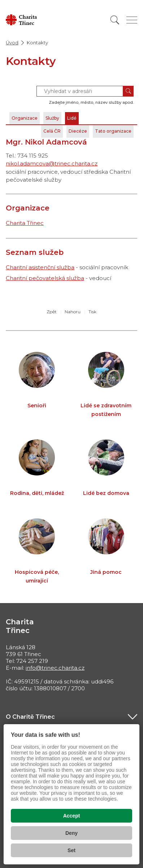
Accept (72, 816)
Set (71, 850)
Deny (71, 833)
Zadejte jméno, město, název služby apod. (91, 102)
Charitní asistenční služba (40, 267)
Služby (52, 118)
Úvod (12, 43)
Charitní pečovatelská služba (45, 278)
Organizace (25, 118)
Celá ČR (52, 131)
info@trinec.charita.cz (55, 668)
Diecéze (78, 131)
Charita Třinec (25, 223)
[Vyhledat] (115, 20)
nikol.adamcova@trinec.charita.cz (52, 163)
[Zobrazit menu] (132, 20)
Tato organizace (113, 131)
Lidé (72, 118)
